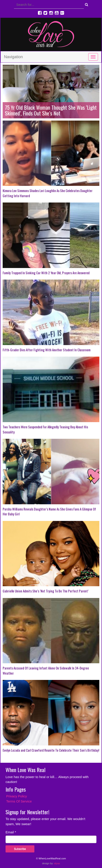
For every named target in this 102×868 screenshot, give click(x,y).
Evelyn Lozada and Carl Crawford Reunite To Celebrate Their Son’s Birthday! (51, 750)
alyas (57, 863)
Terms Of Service (19, 801)
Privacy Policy (17, 796)
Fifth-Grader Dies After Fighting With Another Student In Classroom (47, 350)
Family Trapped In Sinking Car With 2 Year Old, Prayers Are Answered (46, 273)
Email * (11, 832)
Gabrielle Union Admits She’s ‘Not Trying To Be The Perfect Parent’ (46, 591)
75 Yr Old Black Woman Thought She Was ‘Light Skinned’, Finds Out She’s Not (51, 110)
